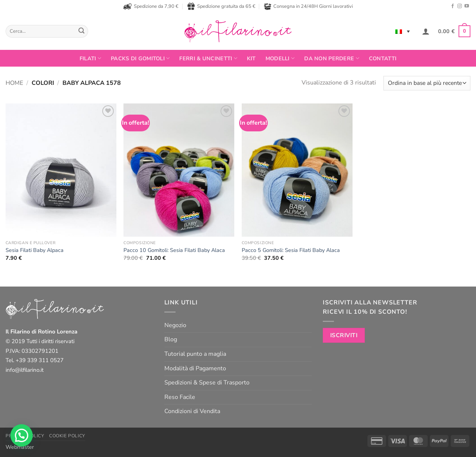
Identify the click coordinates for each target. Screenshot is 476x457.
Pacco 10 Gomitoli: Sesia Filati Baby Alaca (174, 250)
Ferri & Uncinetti (208, 58)
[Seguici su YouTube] (467, 6)
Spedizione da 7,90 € (151, 6)
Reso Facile (180, 397)
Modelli (280, 58)
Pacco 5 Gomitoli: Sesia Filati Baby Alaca (291, 250)
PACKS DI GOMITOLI (140, 58)
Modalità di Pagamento (195, 368)
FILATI (90, 58)
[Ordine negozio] (427, 83)
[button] (426, 31)
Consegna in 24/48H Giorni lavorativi (308, 7)
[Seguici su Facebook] (453, 6)
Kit (251, 58)
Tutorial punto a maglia (195, 354)
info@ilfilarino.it (25, 370)
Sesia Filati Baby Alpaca (35, 250)
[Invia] (81, 31)
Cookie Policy (67, 436)
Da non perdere (332, 58)
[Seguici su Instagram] (460, 6)
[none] (403, 31)
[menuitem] (403, 31)
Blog (171, 339)
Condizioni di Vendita (192, 411)
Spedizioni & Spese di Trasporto (207, 383)
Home (14, 83)
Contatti (383, 58)
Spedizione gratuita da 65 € (221, 6)
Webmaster (20, 447)
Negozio (175, 325)
